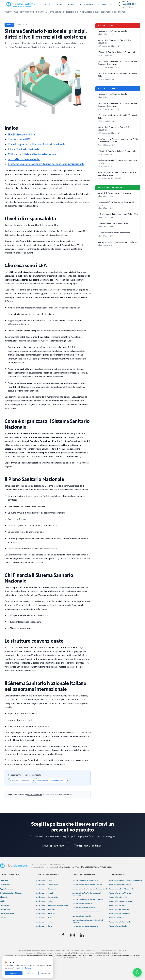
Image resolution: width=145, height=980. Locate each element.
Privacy (28, 968)
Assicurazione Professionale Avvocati (87, 885)
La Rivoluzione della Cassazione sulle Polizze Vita (118, 214)
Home (8, 12)
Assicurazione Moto (44, 922)
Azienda (104, 5)
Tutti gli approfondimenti (89, 846)
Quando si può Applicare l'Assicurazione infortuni (118, 242)
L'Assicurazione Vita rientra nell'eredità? (114, 233)
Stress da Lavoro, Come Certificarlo (112, 31)
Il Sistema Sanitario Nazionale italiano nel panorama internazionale (46, 164)
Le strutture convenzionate (24, 159)
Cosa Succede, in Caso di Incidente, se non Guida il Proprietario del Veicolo (118, 140)
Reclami (3, 918)
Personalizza (45, 973)
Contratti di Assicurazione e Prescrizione (114, 193)
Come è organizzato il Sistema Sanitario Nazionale (37, 144)
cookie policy (48, 955)
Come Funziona (6, 885)
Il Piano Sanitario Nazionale (24, 149)
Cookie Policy (19, 968)
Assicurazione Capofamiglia (47, 885)
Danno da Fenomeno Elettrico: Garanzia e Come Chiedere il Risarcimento (117, 63)
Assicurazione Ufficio (117, 905)
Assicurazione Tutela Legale (120, 922)
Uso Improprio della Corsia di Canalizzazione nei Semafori (117, 162)
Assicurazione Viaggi (44, 893)
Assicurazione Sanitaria (45, 909)
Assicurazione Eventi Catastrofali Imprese (125, 880)
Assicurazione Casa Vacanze (120, 893)
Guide (2, 901)
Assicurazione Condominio (119, 913)
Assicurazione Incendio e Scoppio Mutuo (52, 905)
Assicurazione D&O (116, 918)
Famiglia (46, 5)
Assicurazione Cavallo (45, 901)
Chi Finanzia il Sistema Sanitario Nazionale (32, 154)
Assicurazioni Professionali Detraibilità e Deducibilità (114, 42)
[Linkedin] (82, 935)
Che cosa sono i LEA (19, 139)
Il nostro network (7, 913)
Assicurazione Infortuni (46, 913)
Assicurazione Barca (44, 926)
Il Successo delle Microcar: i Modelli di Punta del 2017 (117, 75)
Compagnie (5, 905)
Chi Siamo (4, 880)
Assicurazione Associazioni (120, 909)
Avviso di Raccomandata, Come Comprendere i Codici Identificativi (117, 174)
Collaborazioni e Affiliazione (11, 893)
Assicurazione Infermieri (82, 916)
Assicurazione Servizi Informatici (85, 927)
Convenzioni (5, 909)
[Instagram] (72, 935)
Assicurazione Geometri (82, 904)
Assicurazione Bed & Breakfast (121, 889)
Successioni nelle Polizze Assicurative (113, 223)
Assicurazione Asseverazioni (84, 908)
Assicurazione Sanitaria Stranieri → (51, 781)
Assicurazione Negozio (118, 897)
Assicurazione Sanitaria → (21, 781)
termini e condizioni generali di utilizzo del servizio (96, 955)
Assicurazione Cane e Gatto (47, 897)
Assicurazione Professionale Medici (87, 912)
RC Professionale (87, 5)
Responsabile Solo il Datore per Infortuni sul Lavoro (116, 204)
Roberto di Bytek (35, 795)
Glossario (4, 897)
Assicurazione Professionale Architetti (88, 899)
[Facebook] (63, 935)
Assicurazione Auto (44, 918)
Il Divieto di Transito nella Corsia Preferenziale (117, 52)
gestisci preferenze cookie (65, 955)
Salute (59, 5)
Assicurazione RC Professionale (85, 880)
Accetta (13, 973)
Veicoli (71, 5)
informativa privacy (34, 955)
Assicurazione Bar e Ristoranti (121, 901)
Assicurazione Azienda (118, 926)
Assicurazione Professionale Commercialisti (90, 889)
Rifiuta (30, 973)
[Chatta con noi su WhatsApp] (137, 972)
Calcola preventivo (53, 846)
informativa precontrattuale (128, 955)
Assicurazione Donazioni (46, 889)
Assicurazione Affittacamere (120, 885)
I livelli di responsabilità (21, 134)
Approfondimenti (24, 12)
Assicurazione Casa (44, 880)
